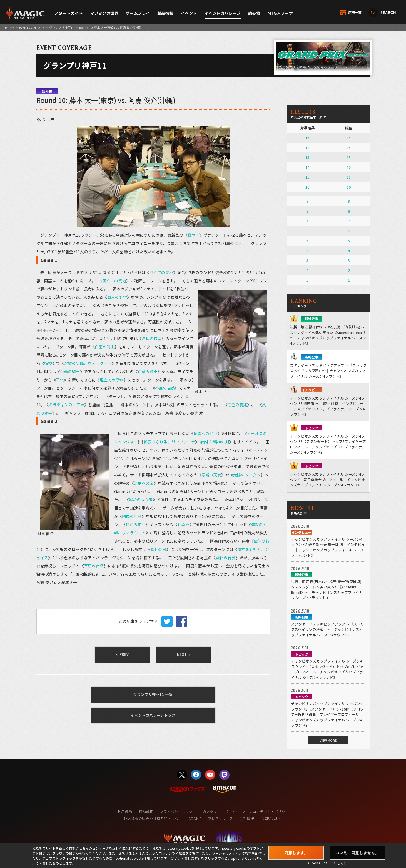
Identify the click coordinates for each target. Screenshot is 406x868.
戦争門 (193, 235)
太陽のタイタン (247, 475)
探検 (48, 363)
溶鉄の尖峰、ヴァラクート (88, 363)
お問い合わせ (272, 818)
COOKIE (195, 818)
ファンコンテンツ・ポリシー (265, 811)
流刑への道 (144, 483)
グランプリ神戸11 (62, 27)
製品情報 (165, 13)
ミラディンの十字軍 (67, 405)
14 (307, 148)
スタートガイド (69, 13)
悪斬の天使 (211, 475)
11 (307, 177)
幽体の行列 (132, 516)
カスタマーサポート (219, 811)
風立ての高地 (161, 272)
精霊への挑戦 (205, 433)
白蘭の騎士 (105, 347)
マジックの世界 (104, 13)
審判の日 (158, 549)
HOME (9, 27)
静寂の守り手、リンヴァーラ (170, 442)
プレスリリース (220, 818)
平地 (60, 380)
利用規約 (125, 811)
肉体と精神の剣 (215, 442)
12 (307, 167)
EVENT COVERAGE (32, 27)
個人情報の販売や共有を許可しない (153, 818)
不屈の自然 (165, 388)
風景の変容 (117, 297)
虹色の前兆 (237, 405)
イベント (189, 13)
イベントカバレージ (223, 13)
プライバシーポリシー (178, 811)
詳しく (339, 863)
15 (307, 138)
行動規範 (146, 811)
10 (307, 187)
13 (307, 157)
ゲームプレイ (138, 13)
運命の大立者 (141, 500)
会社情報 (247, 818)
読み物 (254, 13)
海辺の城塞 (152, 338)
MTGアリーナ (280, 13)
